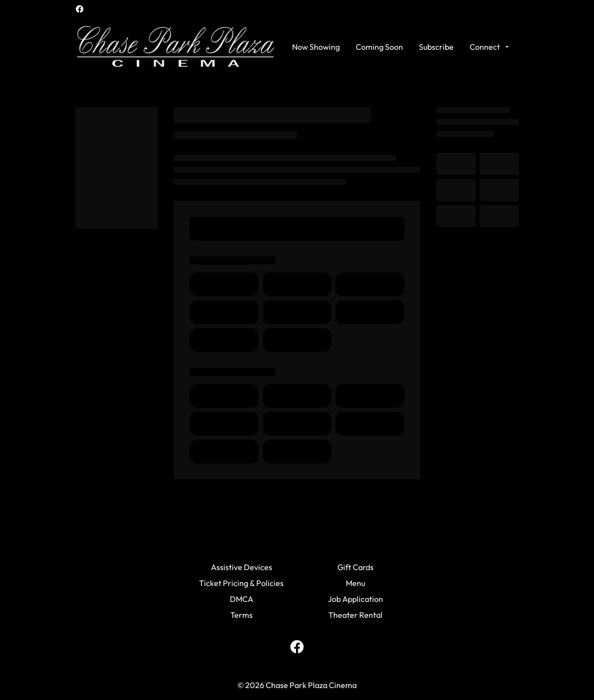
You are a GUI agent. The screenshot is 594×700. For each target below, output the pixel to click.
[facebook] (80, 9)
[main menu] (401, 47)
